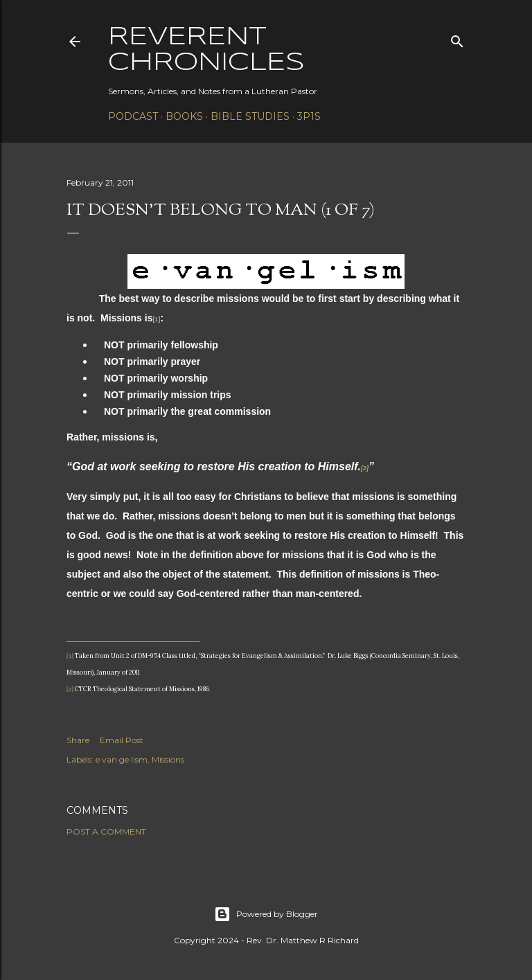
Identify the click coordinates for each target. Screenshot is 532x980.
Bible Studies (250, 116)
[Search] (457, 38)
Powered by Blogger (266, 914)
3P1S (309, 116)
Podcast (133, 116)
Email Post (122, 740)
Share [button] (78, 740)
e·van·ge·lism (122, 759)
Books (184, 116)
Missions (168, 759)
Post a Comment (106, 831)
